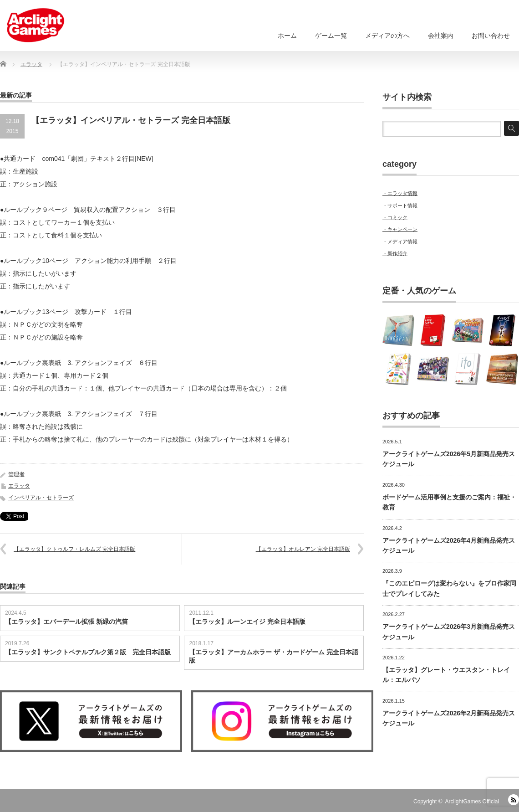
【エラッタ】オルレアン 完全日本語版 (303, 549)
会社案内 (441, 36)
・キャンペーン (400, 229)
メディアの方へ (387, 36)
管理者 (16, 474)
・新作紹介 (395, 253)
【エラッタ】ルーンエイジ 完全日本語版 (247, 622)
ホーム (287, 36)
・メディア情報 (400, 242)
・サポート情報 (400, 206)
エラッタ (19, 486)
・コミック (395, 217)
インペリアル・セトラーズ (41, 498)
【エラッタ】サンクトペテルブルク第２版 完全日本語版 (88, 652)
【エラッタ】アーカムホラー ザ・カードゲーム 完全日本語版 (274, 656)
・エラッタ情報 (400, 193)
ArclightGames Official (472, 802)
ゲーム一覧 (331, 36)
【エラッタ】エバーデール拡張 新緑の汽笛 (66, 622)
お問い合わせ (491, 36)
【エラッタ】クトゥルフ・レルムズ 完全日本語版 (74, 549)
